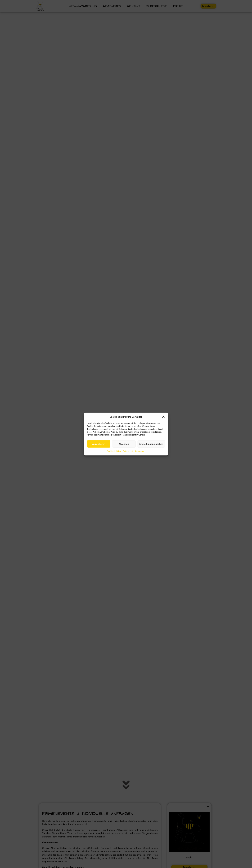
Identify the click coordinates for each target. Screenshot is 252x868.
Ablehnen (124, 444)
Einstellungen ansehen (151, 444)
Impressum (140, 451)
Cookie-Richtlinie (114, 451)
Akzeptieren (99, 444)
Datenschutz (128, 451)
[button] (163, 417)
